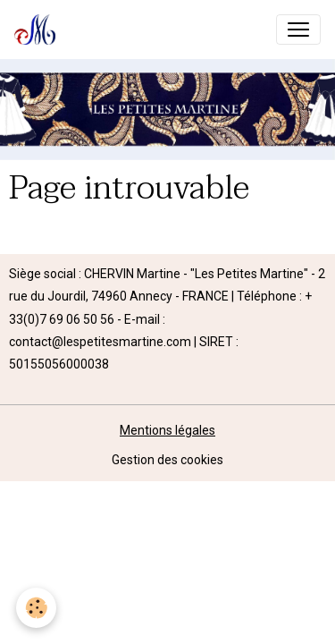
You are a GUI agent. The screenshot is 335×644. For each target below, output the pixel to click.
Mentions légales (167, 430)
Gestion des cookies (167, 460)
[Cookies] (36, 608)
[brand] (38, 30)
